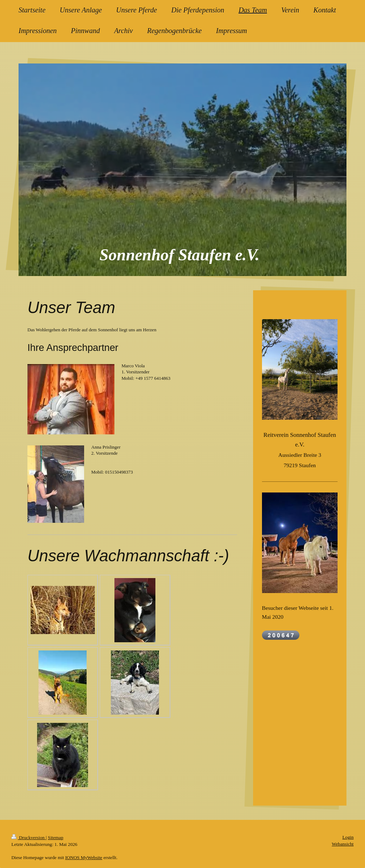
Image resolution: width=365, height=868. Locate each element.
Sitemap (55, 838)
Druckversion (29, 838)
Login (348, 837)
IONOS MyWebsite (84, 857)
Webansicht (343, 844)
